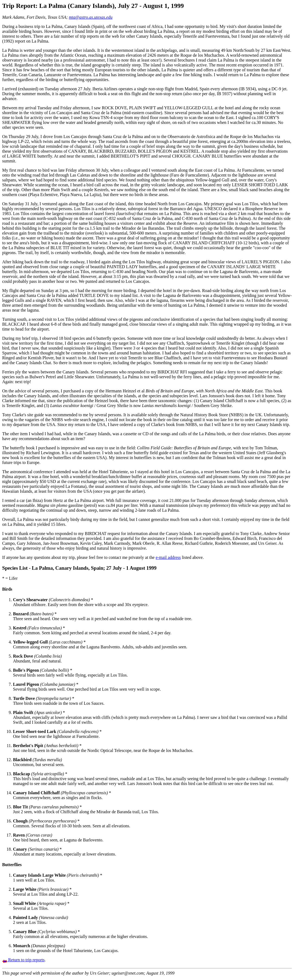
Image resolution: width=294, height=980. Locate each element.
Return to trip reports (23, 960)
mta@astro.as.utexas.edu (91, 17)
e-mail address (168, 557)
